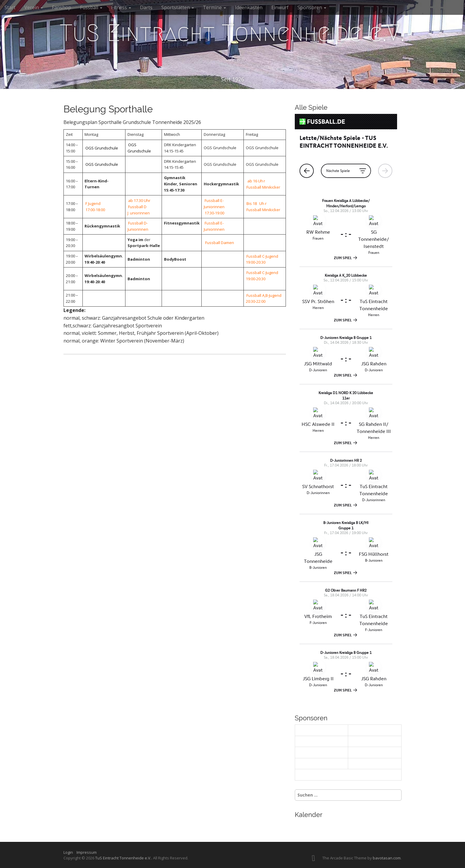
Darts (146, 7)
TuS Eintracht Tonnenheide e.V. (232, 33)
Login (70, 852)
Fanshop (62, 7)
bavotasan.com (387, 858)
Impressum (87, 852)
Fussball (91, 7)
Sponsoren (312, 7)
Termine (214, 7)
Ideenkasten (249, 7)
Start (10, 7)
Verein (34, 7)
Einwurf (280, 7)
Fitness (121, 7)
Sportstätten (178, 7)
